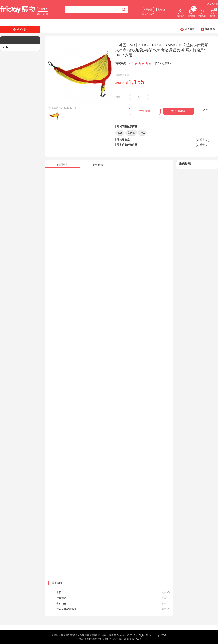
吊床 (120, 133)
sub (5, 47)
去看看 (203, 140)
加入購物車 (179, 111)
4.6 (131, 63)
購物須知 (57, 583)
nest (142, 133)
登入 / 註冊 (212, 4)
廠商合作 (162, 9)
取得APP (43, 9)
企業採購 (148, 9)
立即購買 (145, 111)
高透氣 (131, 133)
